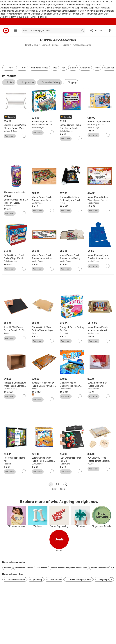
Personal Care (63, 5)
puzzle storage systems (78, 580)
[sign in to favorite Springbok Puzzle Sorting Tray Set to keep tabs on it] (80, 341)
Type (55, 68)
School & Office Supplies (71, 8)
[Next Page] (111, 568)
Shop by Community (40, 11)
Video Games (30, 8)
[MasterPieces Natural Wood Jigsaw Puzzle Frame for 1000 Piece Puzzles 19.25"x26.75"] (100, 199)
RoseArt (7, 464)
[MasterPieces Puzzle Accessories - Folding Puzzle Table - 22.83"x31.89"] (72, 257)
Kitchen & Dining (88, 1)
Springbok (64, 333)
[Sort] (22, 68)
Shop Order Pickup (83, 14)
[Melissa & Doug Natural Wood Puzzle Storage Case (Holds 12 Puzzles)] (16, 384)
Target (28, 45)
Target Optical (56, 11)
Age (64, 68)
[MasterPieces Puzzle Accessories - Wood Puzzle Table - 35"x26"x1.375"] (100, 329)
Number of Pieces (39, 68)
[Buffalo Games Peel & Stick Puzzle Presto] (72, 127)
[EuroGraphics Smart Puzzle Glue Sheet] (100, 384)
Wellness (81, 5)
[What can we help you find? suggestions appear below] (53, 31)
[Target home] (6, 31)
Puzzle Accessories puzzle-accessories (69, 568)
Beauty (53, 5)
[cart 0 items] (110, 31)
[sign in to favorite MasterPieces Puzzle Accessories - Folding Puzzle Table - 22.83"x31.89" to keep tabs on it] (80, 269)
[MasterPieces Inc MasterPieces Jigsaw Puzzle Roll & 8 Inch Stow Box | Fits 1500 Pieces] (72, 384)
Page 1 (54, 489)
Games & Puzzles (50, 45)
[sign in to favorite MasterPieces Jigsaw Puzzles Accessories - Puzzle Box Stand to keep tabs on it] (108, 266)
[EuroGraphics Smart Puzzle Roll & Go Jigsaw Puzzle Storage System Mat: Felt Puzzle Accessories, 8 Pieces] (44, 459)
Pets (8, 11)
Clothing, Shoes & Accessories (51, 1)
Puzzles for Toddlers (24, 568)
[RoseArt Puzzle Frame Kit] (16, 459)
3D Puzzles (42, 568)
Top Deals (42, 14)
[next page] (65, 484)
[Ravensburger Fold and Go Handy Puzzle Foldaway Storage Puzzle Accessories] (100, 123)
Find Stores (42, 17)
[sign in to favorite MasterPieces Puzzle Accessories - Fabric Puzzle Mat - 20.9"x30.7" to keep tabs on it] (52, 210)
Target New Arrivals (9, 1)
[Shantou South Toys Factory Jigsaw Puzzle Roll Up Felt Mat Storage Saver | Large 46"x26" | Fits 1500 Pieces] (72, 199)
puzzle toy (36, 580)
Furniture (11, 5)
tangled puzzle (104, 580)
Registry (12, 17)
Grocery (19, 5)
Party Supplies (90, 8)
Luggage (89, 5)
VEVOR (91, 464)
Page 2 (62, 489)
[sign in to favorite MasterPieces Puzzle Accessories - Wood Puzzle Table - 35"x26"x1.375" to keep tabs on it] (108, 341)
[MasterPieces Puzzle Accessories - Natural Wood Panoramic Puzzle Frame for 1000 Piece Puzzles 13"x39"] (44, 257)
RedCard (20, 17)
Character (85, 68)
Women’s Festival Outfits (25, 14)
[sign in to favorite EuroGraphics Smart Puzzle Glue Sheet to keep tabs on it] (108, 396)
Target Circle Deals (55, 14)
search (83, 31)
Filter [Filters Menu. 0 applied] (9, 68)
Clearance (74, 11)
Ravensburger (38, 127)
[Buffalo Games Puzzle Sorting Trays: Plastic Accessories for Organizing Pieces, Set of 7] (16, 257)
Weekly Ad (69, 14)
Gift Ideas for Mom (27, 1)
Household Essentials (34, 5)
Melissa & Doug (10, 131)
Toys (11, 8)
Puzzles (65, 45)
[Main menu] (15, 31)
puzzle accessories (15, 580)
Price (97, 68)
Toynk (62, 203)
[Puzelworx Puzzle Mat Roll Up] (72, 459)
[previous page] (51, 484)
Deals (66, 11)
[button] (10, 117)
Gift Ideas (101, 8)
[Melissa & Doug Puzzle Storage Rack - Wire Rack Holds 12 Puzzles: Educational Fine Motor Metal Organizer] (16, 127)
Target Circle (30, 17)
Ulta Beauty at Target (20, 11)
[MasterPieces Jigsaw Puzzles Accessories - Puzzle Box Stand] (100, 257)
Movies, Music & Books (48, 8)
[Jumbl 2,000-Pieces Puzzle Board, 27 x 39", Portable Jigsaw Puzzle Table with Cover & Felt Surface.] (16, 329)
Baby (47, 5)
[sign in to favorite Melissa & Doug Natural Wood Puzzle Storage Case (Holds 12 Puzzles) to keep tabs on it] (24, 396)
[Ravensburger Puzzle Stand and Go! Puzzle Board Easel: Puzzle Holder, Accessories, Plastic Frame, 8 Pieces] (44, 123)
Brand (73, 68)
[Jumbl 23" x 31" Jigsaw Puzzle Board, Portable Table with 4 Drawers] (44, 384)
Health (73, 5)
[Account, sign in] (97, 31)
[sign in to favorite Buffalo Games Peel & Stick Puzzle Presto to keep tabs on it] (80, 138)
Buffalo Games (66, 131)
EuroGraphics (93, 389)
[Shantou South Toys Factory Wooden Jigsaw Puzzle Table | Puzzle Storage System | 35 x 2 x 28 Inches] (44, 329)
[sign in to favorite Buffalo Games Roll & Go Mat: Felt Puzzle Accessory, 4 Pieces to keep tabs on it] (24, 213)
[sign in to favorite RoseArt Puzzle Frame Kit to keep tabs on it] (24, 471)
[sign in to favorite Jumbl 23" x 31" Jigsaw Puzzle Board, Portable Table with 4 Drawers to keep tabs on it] (52, 399)
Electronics (18, 8)
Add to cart (10, 136)
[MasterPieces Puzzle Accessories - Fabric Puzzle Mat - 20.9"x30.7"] (44, 199)
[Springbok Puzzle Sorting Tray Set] (72, 329)
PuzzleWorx (65, 464)
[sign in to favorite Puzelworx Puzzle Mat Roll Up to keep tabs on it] (80, 471)
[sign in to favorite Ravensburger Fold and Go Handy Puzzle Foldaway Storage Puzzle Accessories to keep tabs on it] (108, 135)
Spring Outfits (104, 11)
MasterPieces (38, 203)
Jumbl (6, 333)
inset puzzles (54, 580)
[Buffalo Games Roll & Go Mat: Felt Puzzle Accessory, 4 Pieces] (16, 201)
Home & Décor (73, 1)
